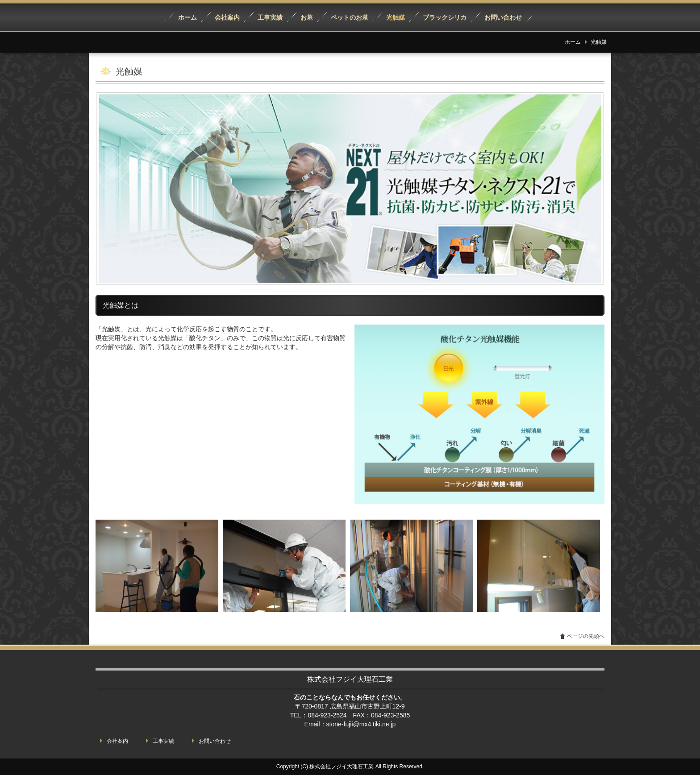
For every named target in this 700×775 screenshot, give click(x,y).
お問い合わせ (503, 18)
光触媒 (396, 18)
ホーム (187, 18)
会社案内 (227, 18)
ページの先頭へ (586, 636)
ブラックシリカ (445, 18)
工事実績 (270, 18)
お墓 (307, 18)
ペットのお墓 (350, 18)
